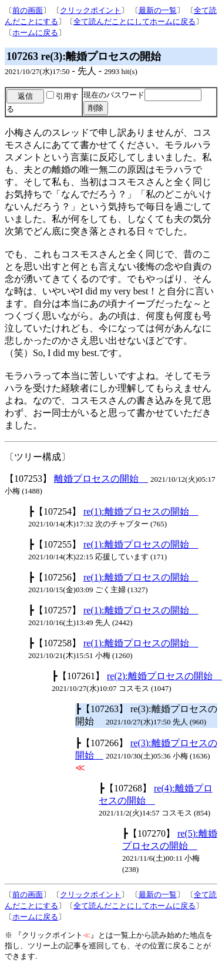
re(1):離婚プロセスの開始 (141, 511)
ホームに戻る (35, 33)
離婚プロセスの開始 (101, 479)
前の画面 (28, 10)
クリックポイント (90, 10)
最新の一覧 (158, 10)
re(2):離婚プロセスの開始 (164, 676)
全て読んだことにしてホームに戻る (134, 21)
